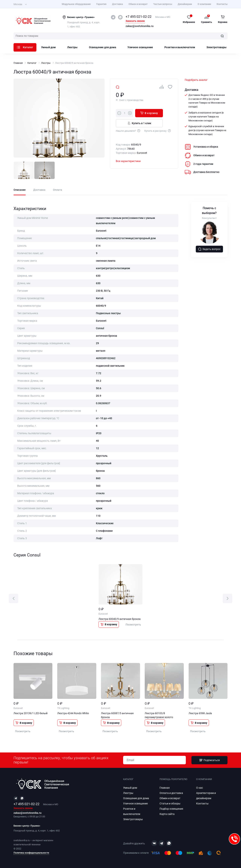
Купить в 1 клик (139, 123)
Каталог (25, 47)
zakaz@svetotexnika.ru (140, 26)
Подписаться (209, 760)
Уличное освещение (140, 47)
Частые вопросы (163, 4)
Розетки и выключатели (180, 47)
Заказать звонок (135, 21)
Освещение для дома (103, 47)
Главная (18, 63)
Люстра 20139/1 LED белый (31, 713)
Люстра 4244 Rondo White (73, 713)
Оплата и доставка (171, 793)
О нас (200, 788)
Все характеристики (128, 161)
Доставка (117, 4)
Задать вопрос (209, 249)
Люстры (72, 47)
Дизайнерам (185, 4)
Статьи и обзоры (170, 803)
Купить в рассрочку (158, 131)
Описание (20, 190)
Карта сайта (167, 814)
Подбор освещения (171, 809)
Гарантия (101, 4)
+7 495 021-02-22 (139, 17)
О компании (204, 4)
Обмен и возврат (138, 4)
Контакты (222, 4)
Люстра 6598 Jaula (200, 713)
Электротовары (217, 47)
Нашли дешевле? (128, 131)
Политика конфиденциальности (31, 853)
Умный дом (48, 47)
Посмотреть (133, 625)
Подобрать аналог (196, 80)
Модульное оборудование (76, 4)
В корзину (149, 113)
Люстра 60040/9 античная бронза (120, 619)
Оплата (58, 190)
